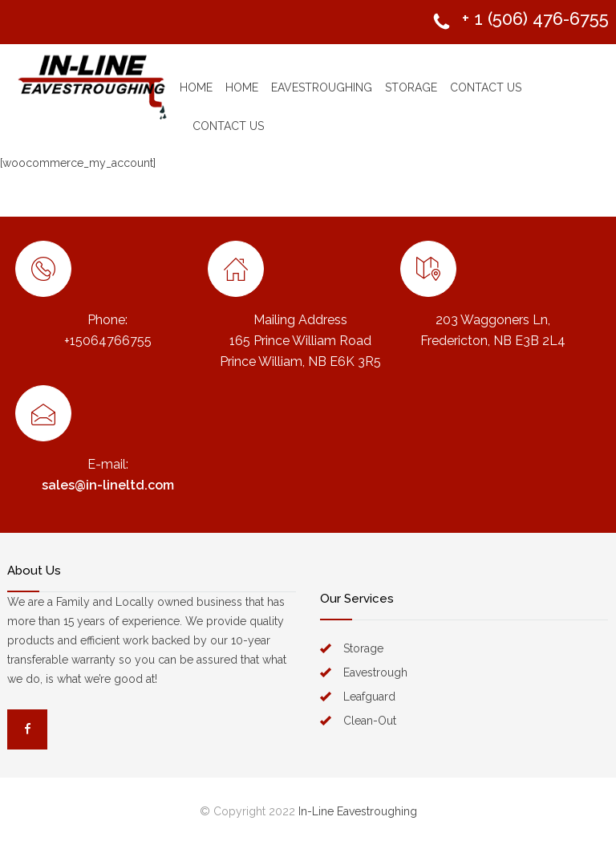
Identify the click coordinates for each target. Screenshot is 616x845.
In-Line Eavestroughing (358, 811)
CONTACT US (486, 87)
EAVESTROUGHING (322, 87)
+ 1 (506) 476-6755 (535, 18)
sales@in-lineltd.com (108, 485)
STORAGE (411, 87)
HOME (196, 87)
